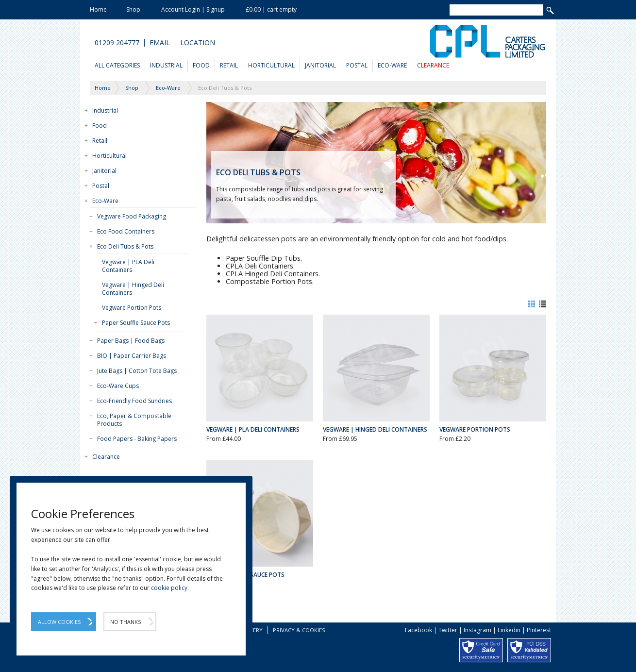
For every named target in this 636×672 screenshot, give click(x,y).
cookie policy (169, 588)
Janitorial (320, 65)
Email (160, 43)
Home (98, 9)
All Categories (117, 65)
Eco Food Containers (126, 231)
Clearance (433, 65)
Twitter (448, 630)
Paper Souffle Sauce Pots (136, 323)
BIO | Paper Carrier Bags (132, 356)
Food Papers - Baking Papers (137, 439)
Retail (229, 65)
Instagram (477, 630)
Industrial (166, 65)
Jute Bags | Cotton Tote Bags (137, 371)
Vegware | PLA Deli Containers (128, 266)
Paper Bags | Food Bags (131, 341)
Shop (133, 9)
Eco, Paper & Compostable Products (134, 420)
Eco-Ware (392, 65)
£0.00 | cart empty (271, 9)
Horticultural (271, 65)
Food (201, 65)
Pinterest (539, 630)
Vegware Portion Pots (132, 308)
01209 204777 (117, 43)
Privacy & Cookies (299, 630)
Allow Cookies (59, 622)
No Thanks (126, 622)
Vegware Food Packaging (132, 216)
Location (198, 43)
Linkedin (509, 630)
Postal (357, 65)
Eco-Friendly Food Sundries (134, 401)
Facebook (418, 630)
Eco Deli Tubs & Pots (125, 246)
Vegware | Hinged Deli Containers (133, 289)
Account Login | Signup (193, 9)
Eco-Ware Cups (118, 386)
